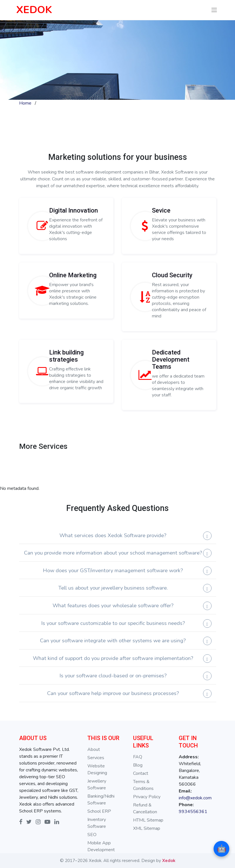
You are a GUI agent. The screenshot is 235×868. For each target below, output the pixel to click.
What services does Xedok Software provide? (113, 535)
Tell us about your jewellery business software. (113, 588)
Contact (141, 773)
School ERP (99, 811)
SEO (92, 835)
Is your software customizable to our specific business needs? (113, 623)
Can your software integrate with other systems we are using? (113, 640)
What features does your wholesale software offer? (113, 605)
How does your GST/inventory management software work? (113, 570)
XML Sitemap (147, 828)
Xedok (169, 861)
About (94, 749)
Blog (138, 765)
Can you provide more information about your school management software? (113, 553)
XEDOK (34, 10)
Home (25, 103)
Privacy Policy (147, 797)
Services (96, 758)
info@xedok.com (195, 798)
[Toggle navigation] (214, 10)
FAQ (138, 757)
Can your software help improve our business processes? (113, 693)
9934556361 (193, 812)
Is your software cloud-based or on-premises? (113, 676)
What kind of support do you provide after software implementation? (113, 658)
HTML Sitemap (148, 820)
